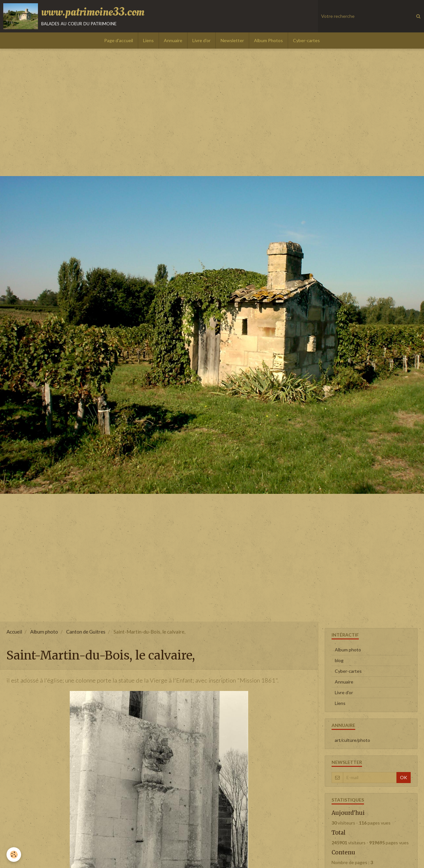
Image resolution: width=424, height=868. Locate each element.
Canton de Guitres (86, 632)
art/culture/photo (352, 740)
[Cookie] (14, 855)
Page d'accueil (119, 40)
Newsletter (232, 40)
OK (404, 777)
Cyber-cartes (306, 40)
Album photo (44, 632)
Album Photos (268, 40)
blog (339, 660)
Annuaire (173, 40)
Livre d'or (201, 40)
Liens (148, 40)
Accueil (14, 632)
